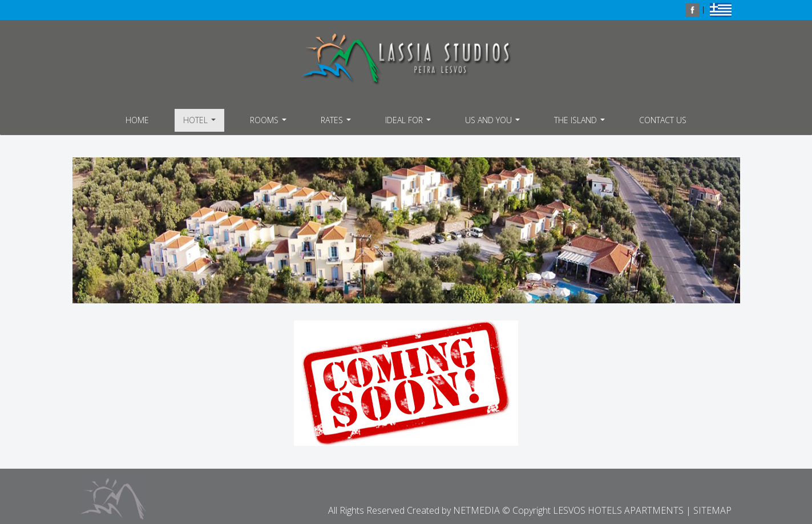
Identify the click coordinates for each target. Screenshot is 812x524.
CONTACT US (663, 120)
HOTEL (201, 123)
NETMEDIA (476, 510)
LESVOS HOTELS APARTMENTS (406, 59)
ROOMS (270, 123)
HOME (137, 120)
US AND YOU (494, 123)
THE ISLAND (581, 123)
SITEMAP (712, 510)
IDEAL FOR (409, 123)
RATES (337, 123)
